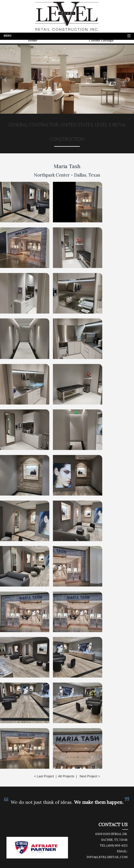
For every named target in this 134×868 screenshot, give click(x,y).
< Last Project (44, 776)
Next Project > (90, 776)
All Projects (66, 776)
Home (33, 40)
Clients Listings (101, 40)
